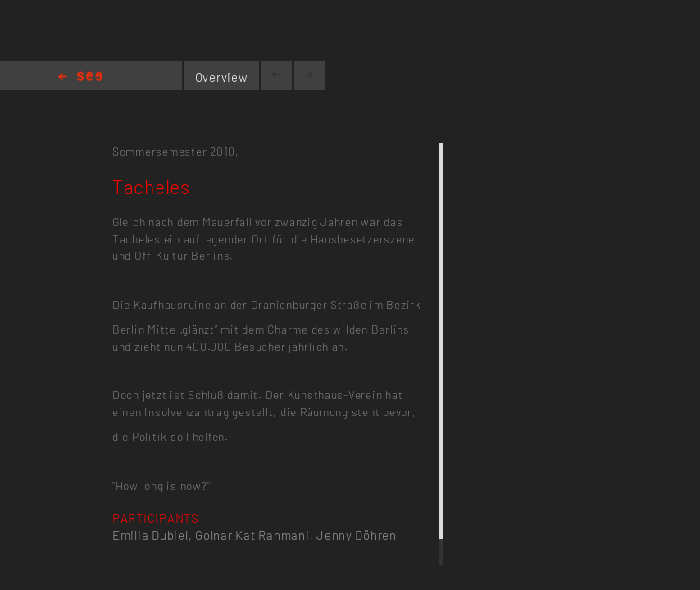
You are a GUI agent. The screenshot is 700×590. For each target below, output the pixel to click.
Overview (222, 77)
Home (80, 77)
